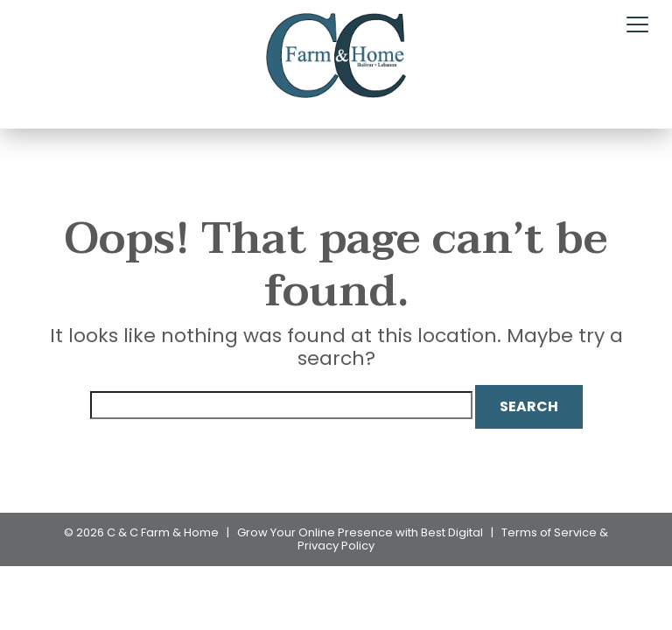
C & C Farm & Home (163, 532)
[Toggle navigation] (637, 25)
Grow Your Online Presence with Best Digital (360, 532)
